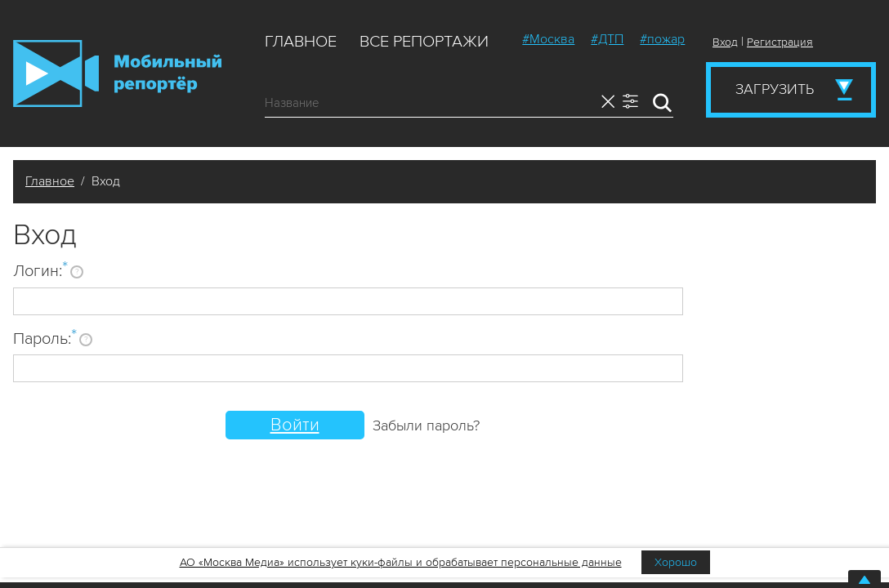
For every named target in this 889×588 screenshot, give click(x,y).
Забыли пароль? (426, 425)
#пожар (662, 39)
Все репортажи (424, 42)
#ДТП (607, 39)
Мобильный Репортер (117, 73)
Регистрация (780, 42)
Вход (725, 42)
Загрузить (775, 89)
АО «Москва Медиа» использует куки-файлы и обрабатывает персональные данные (401, 562)
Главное (301, 42)
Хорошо (676, 562)
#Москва (548, 39)
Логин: (40, 270)
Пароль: (45, 338)
